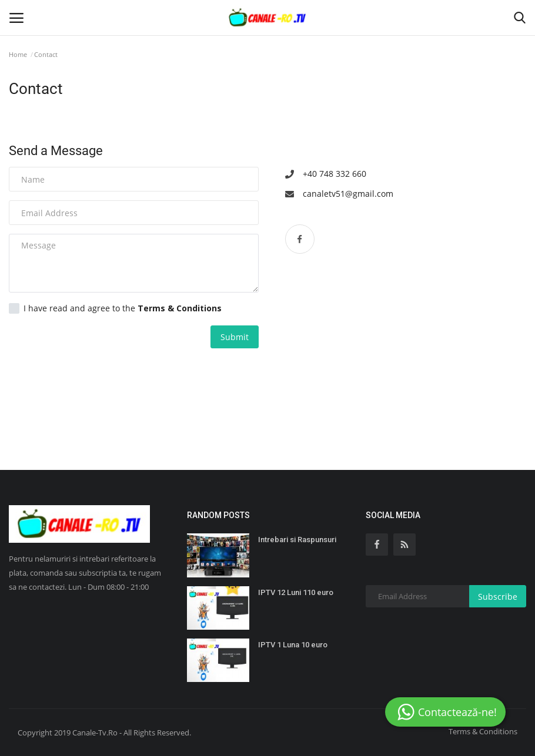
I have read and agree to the (115, 308)
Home (18, 54)
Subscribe (498, 597)
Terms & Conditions (483, 731)
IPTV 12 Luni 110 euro (296, 592)
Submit (235, 337)
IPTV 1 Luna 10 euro (293, 645)
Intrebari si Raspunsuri (297, 540)
